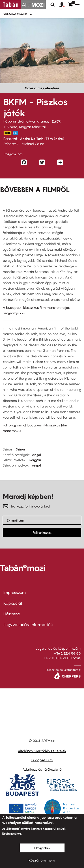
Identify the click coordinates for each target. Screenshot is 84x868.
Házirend (12, 614)
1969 (57, 121)
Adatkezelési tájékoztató (42, 769)
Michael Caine (33, 144)
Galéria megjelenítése (42, 88)
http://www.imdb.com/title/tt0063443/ (7, 133)
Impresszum (15, 593)
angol (37, 455)
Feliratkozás (42, 532)
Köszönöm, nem (42, 860)
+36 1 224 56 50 (67, 653)
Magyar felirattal (32, 127)
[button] (64, 5)
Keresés (53, 5)
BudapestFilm (42, 760)
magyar (35, 460)
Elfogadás (42, 848)
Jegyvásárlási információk (28, 625)
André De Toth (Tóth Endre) (42, 139)
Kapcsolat (13, 603)
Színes (21, 449)
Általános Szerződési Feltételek (42, 751)
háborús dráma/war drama (26, 121)
